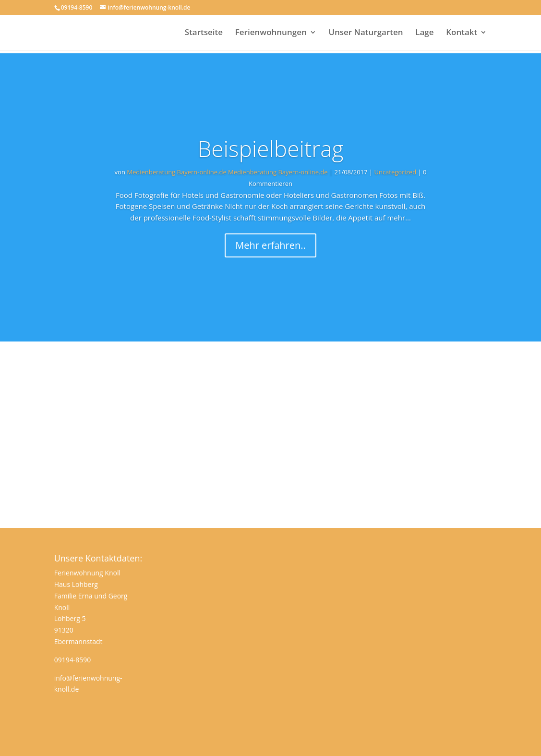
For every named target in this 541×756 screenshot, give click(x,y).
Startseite (204, 33)
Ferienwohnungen (271, 33)
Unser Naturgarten (366, 33)
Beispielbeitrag (270, 148)
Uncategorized (395, 172)
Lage (424, 33)
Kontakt (462, 33)
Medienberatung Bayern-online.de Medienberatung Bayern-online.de (227, 172)
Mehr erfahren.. (270, 245)
